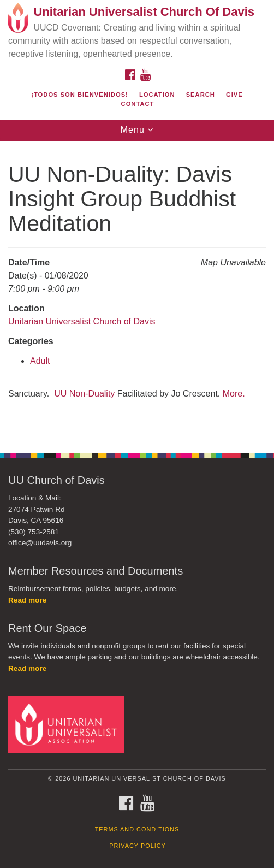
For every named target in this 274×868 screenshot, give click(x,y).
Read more (27, 600)
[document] (137, 291)
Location (157, 95)
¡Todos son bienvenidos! (80, 95)
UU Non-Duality (84, 394)
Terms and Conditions (137, 829)
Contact (138, 104)
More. (234, 394)
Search (201, 95)
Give (234, 95)
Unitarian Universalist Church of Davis (82, 321)
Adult (40, 361)
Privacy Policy (138, 846)
